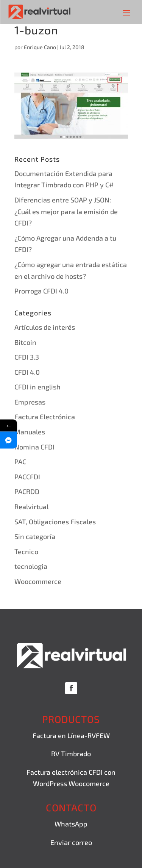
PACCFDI (27, 477)
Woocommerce (38, 581)
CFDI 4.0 (27, 372)
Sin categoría (35, 536)
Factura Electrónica (45, 417)
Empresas (30, 402)
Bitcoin (25, 342)
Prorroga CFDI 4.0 (41, 291)
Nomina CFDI (34, 447)
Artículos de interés (45, 327)
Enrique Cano (40, 47)
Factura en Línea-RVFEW (71, 735)
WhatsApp (71, 824)
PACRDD (27, 491)
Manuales (30, 432)
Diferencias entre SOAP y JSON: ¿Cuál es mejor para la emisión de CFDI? (66, 211)
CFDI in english (37, 387)
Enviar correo (71, 842)
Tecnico (26, 551)
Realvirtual (31, 507)
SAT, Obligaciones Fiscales (55, 522)
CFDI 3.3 (27, 357)
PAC (20, 462)
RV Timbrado (71, 754)
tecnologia (31, 566)
